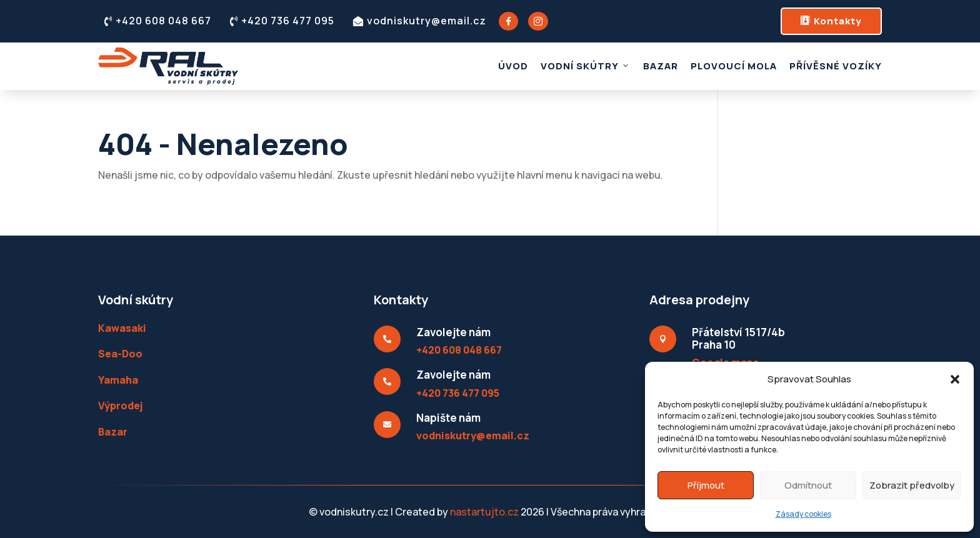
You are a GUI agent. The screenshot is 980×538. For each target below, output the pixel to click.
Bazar (661, 66)
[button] (955, 379)
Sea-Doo (120, 354)
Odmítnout (808, 485)
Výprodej (120, 406)
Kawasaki (122, 328)
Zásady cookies (803, 514)
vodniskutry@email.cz (420, 21)
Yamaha (118, 380)
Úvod (513, 66)
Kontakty (831, 21)
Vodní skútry (586, 66)
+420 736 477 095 (282, 21)
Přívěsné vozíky (836, 66)
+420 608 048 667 (158, 21)
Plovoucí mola (734, 66)
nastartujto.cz (485, 512)
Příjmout (706, 485)
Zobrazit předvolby (912, 485)
